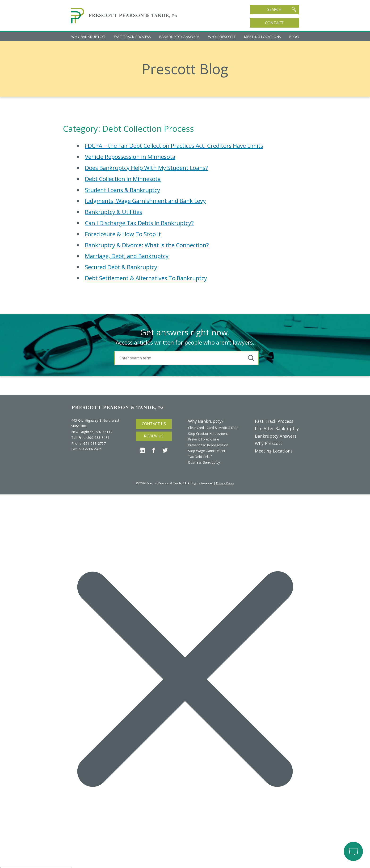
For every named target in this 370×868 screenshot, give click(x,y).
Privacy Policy (225, 483)
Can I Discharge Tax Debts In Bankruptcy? (139, 223)
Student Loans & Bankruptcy (122, 190)
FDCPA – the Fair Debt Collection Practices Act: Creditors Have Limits (174, 146)
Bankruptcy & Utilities (114, 212)
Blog (294, 37)
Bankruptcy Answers (179, 37)
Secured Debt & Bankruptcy (121, 267)
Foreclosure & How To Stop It (123, 234)
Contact (274, 23)
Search (282, 9)
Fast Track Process (132, 37)
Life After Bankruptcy (277, 428)
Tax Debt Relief (200, 457)
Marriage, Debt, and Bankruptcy (127, 256)
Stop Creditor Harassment (208, 434)
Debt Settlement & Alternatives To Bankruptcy (146, 278)
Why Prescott (222, 37)
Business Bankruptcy (204, 462)
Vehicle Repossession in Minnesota (130, 157)
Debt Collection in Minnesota (123, 179)
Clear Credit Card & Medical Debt (213, 428)
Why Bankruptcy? (88, 37)
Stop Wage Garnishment (207, 451)
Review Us (154, 436)
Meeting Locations (262, 37)
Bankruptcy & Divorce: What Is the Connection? (147, 245)
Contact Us (154, 424)
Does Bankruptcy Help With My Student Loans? (146, 168)
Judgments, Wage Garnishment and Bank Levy (145, 201)
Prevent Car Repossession (208, 445)
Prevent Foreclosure (204, 439)
